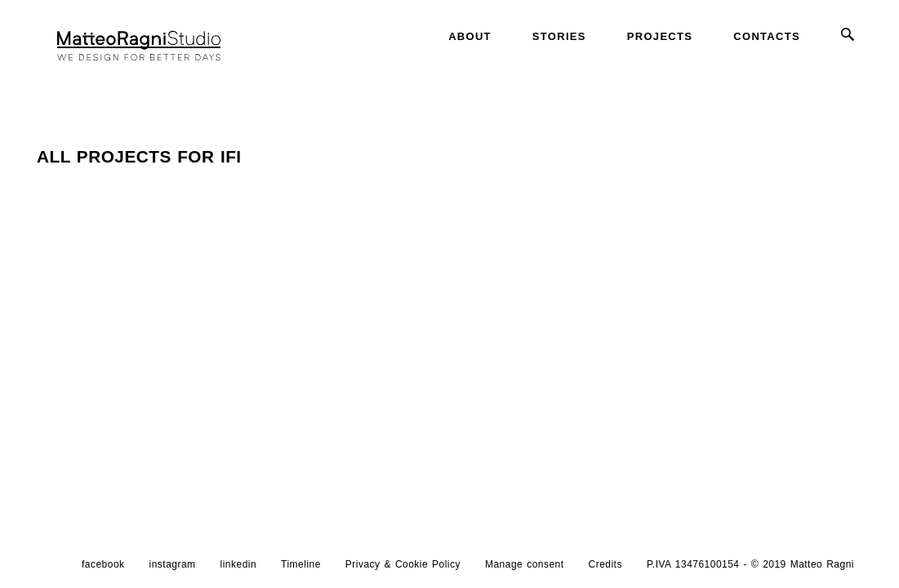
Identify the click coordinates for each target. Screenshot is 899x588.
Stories (559, 36)
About (470, 36)
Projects (660, 36)
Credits (605, 566)
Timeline (301, 566)
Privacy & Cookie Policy (403, 566)
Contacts (767, 36)
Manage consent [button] (525, 566)
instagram (173, 566)
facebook (103, 566)
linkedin (239, 566)
